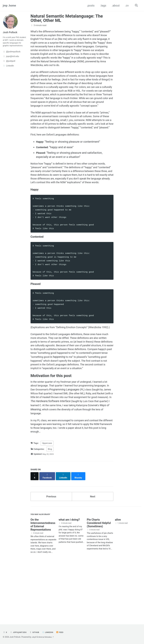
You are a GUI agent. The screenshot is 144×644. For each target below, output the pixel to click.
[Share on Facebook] (48, 530)
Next (93, 549)
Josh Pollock (11, 32)
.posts (90, 6)
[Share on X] (35, 530)
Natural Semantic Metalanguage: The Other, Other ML (67, 18)
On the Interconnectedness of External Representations (43, 579)
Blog (50, 504)
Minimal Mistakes (46, 637)
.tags (102, 6)
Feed (63, 632)
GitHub (36, 632)
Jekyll (34, 637)
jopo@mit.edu (19, 632)
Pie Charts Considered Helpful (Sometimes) (99, 577)
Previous (51, 549)
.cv (126, 6)
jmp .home (9, 6)
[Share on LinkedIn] (65, 530)
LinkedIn (50, 632)
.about (115, 6)
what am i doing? (69, 574)
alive (118, 574)
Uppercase (47, 498)
